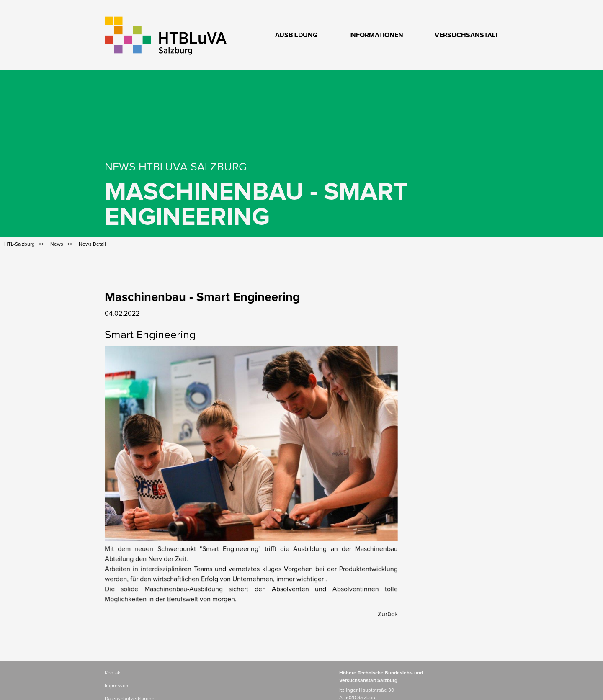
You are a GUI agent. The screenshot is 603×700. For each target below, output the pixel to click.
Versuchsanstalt (466, 35)
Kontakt (113, 673)
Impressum (117, 686)
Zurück (388, 614)
